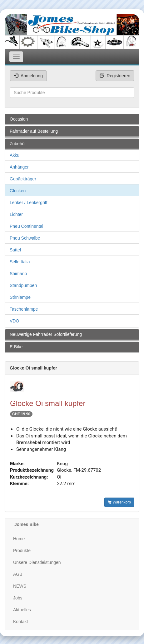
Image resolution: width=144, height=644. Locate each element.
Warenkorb (119, 502)
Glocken (18, 191)
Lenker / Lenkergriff (28, 203)
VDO (14, 321)
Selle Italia (20, 262)
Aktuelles (22, 610)
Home (19, 539)
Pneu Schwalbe (25, 238)
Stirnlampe (20, 297)
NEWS (20, 586)
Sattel (15, 250)
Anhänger (19, 167)
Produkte (22, 551)
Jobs (18, 598)
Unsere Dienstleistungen (37, 562)
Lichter (16, 214)
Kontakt (20, 622)
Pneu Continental (26, 226)
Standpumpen (23, 285)
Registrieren (115, 76)
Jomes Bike (27, 524)
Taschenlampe (24, 309)
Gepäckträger (23, 179)
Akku (15, 155)
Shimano (18, 274)
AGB (18, 574)
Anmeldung (28, 76)
